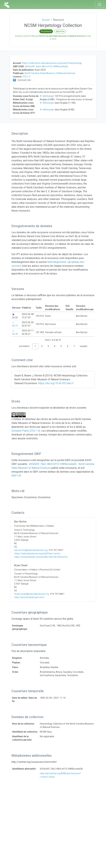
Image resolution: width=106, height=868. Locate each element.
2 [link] (42, 346)
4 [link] (55, 346)
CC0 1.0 (26, 77)
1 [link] (35, 346)
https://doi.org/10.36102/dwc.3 (56, 383)
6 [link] (68, 346)
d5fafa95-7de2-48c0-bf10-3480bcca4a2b (47, 66)
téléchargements (57, 262)
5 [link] (61, 346)
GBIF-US (16, 476)
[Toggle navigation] (100, 5)
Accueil (46, 20)
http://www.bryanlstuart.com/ (30, 597)
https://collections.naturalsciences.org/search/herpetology (52, 63)
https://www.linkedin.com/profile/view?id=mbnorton (41, 557)
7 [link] (74, 346)
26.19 (15, 326)
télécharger (47, 96)
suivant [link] (84, 346)
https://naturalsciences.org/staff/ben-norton (37, 554)
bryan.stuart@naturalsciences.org (32, 594)
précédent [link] (24, 346)
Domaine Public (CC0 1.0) (26, 431)
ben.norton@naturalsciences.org (31, 550)
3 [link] (48, 346)
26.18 (15, 334)
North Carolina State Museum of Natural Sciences (50, 73)
